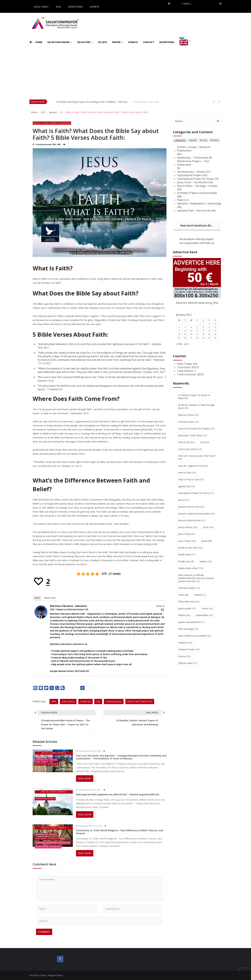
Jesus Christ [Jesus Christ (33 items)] (186, 538)
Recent (204, 140)
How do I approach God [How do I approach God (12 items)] (193, 469)
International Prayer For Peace (195, 179)
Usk (98, 701)
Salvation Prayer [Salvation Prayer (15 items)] (189, 653)
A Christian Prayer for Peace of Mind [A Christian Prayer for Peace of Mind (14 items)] (194, 400)
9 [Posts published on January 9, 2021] (209, 331)
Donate (94, 7)
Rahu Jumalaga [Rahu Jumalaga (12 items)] (188, 633)
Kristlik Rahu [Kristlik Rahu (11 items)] (187, 558)
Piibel (63, 838)
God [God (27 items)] (205, 446)
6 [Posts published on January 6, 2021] (191, 331)
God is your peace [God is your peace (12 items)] (190, 453)
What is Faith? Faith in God (140, 701)
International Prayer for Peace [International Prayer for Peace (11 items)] (196, 497)
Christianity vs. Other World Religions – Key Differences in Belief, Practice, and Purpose (120, 832)
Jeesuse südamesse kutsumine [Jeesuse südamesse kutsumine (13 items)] (196, 517)
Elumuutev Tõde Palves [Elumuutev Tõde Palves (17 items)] (193, 439)
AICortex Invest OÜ (78, 609)
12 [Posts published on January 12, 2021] (185, 334)
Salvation (84, 42)
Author (37, 598)
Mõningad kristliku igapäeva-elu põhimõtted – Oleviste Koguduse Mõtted (117, 794)
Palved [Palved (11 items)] (200, 598)
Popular (193, 140)
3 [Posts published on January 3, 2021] (215, 327)
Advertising (75, 7)
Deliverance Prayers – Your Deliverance (193, 163)
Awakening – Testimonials (193, 158)
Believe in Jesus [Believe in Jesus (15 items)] (188, 418)
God (58, 7)
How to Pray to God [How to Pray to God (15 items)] (191, 483)
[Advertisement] (125, 72)
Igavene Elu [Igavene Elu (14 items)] (186, 490)
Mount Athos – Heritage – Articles (197, 186)
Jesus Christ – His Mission (192, 182)
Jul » (187, 347)
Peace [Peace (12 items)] (207, 612)
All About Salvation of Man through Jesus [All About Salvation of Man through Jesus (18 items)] (196, 410)
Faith (54, 701)
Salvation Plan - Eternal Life (48, 846)
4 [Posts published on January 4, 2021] (179, 331)
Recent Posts (50, 598)
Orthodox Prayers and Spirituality (197, 193)
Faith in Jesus (68, 701)
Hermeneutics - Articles (46, 760)
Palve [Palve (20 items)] (183, 598)
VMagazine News (55, 975)
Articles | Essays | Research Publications (52, 123)
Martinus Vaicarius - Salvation (68, 606)
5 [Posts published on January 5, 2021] (185, 331)
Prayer (116, 42)
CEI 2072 (102, 42)
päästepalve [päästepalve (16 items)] (204, 619)
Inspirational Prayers (45, 799)
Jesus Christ (42, 7)
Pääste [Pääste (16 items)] (184, 619)
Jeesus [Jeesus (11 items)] (184, 503)
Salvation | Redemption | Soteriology (53, 842)
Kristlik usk (85, 701)
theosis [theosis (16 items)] (184, 660)
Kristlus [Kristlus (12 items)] (206, 565)
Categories (180, 140)
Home (39, 42)
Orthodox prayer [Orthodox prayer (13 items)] (189, 592)
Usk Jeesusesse (114, 701)
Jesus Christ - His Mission (47, 764)
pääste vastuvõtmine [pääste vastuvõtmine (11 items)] (191, 626)
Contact (149, 42)
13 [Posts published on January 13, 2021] (191, 334)
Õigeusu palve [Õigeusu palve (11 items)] (188, 667)
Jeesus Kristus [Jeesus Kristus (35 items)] (188, 531)
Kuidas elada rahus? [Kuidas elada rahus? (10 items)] (191, 572)
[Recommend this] (41, 581)
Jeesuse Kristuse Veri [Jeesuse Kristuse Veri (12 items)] (191, 510)
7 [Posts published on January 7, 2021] (197, 331)
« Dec (179, 347)
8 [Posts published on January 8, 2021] (203, 331)
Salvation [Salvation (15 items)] (185, 646)
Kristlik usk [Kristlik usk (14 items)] (186, 565)
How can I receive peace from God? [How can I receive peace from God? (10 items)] (197, 461)
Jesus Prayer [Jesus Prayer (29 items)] (187, 545)
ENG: (184, 41)
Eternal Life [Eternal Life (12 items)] (186, 446)
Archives (215, 140)
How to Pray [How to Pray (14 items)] (187, 476)
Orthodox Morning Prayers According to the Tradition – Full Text (92, 102)
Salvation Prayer (58, 42)
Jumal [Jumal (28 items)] (207, 545)
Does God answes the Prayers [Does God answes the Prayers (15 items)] (196, 432)
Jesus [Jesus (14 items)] (208, 531)
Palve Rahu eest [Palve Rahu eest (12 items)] (189, 605)
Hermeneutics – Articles (191, 172)
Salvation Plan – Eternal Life (194, 214)
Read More (85, 778)
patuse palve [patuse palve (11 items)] (187, 612)
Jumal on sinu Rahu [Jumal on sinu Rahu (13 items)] (190, 551)
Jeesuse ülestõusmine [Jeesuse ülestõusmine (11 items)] (192, 524)
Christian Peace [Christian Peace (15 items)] (188, 425)
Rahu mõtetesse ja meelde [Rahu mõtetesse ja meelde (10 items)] (194, 640)
